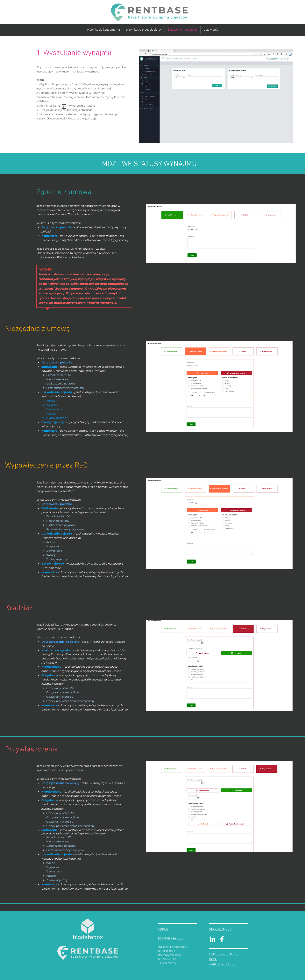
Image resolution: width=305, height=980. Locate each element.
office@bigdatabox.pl (169, 955)
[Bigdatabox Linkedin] (212, 939)
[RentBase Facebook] (222, 939)
